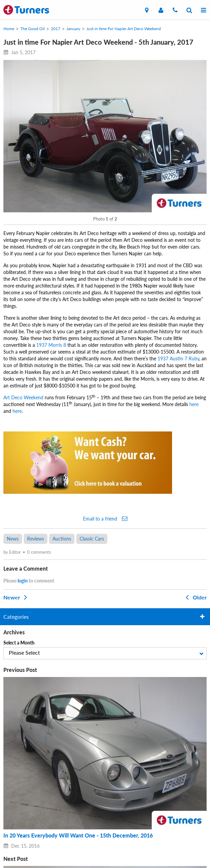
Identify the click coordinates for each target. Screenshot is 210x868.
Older (195, 597)
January (73, 29)
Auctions (62, 539)
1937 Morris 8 (51, 345)
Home (9, 29)
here (194, 404)
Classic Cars (92, 539)
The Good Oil (33, 29)
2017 (56, 29)
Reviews (36, 539)
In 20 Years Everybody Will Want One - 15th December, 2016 (78, 835)
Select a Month (19, 643)
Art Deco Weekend (23, 397)
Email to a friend (105, 518)
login (23, 581)
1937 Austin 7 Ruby (178, 358)
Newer (17, 597)
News (13, 539)
